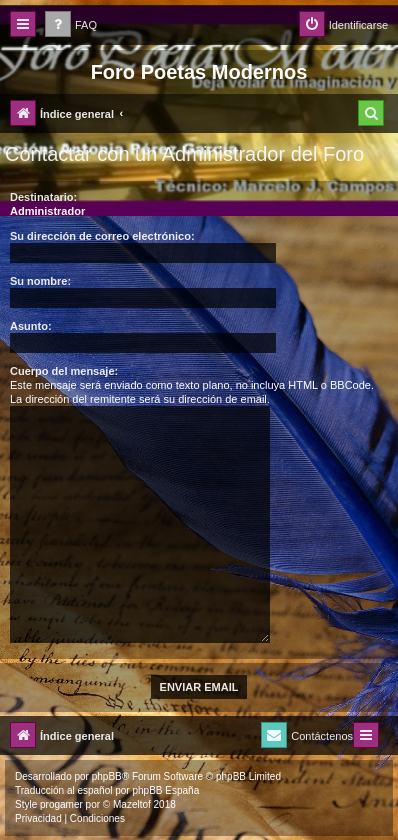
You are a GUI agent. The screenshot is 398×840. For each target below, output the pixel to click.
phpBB (107, 776)
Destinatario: (43, 197)
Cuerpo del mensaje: (64, 371)
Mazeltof (132, 804)
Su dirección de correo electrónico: (102, 236)
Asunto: (31, 326)
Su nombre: (40, 281)
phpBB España (165, 790)
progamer (61, 804)
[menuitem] (71, 25)
